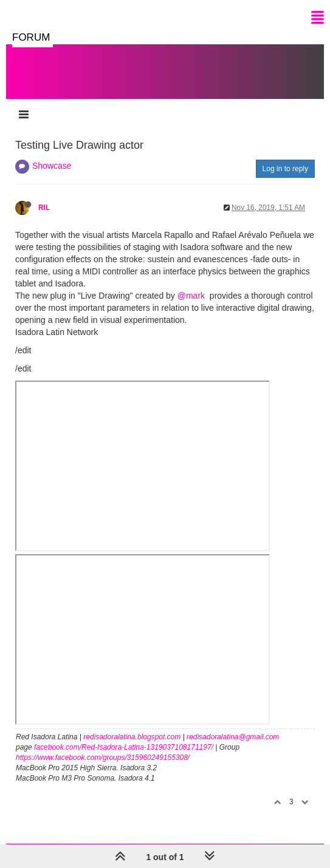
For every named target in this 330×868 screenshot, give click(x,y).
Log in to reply (285, 169)
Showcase (52, 166)
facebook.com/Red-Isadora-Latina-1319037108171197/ (124, 747)
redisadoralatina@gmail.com (233, 737)
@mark (191, 296)
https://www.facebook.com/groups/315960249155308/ (103, 758)
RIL (44, 208)
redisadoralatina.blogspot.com (132, 737)
